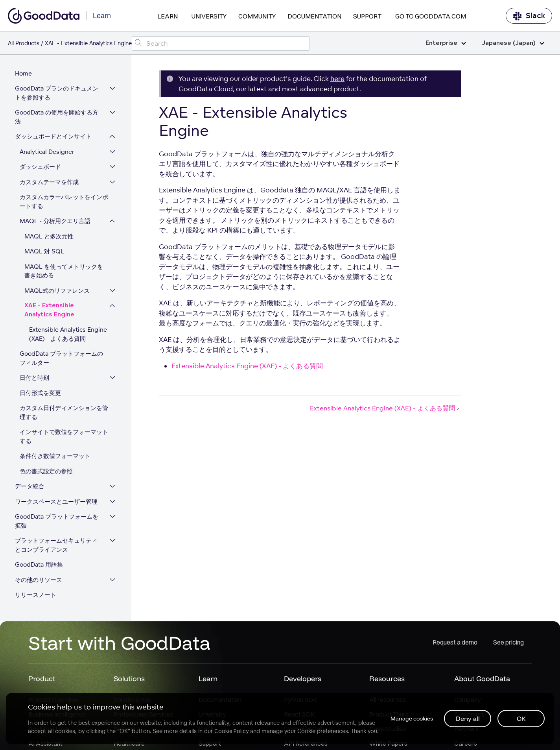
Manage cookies (410, 718)
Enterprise (446, 43)
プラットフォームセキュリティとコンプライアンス (57, 547)
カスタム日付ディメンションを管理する (65, 414)
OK (521, 718)
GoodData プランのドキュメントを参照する (57, 94)
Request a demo (455, 644)
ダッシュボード (41, 168)
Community (257, 16)
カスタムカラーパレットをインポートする (65, 203)
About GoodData (482, 680)
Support (367, 16)
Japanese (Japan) (513, 43)
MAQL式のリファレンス (58, 292)
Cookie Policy (232, 731)
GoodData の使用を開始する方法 (57, 118)
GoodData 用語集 (40, 566)
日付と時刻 (35, 379)
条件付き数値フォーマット (56, 457)
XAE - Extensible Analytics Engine (50, 312)
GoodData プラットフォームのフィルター (65, 360)
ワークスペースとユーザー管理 (57, 503)
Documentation (314, 16)
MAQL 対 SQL (45, 253)
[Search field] (221, 43)
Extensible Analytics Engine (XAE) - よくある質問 (69, 336)
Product (42, 680)
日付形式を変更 (41, 394)
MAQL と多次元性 (50, 237)
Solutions (129, 680)
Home (24, 75)
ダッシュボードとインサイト (54, 138)
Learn (168, 16)
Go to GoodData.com (431, 16)
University (209, 16)
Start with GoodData (119, 644)
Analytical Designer (48, 153)
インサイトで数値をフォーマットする (65, 438)
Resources (387, 680)
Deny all (467, 718)
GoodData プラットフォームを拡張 (57, 523)
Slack (529, 16)
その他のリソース (39, 581)
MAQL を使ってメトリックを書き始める (67, 272)
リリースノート (36, 596)
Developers (303, 680)
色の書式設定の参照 (47, 472)
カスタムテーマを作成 (50, 183)
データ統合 (30, 488)
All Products (24, 43)
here (337, 79)
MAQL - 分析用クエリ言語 (56, 223)
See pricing (508, 644)
